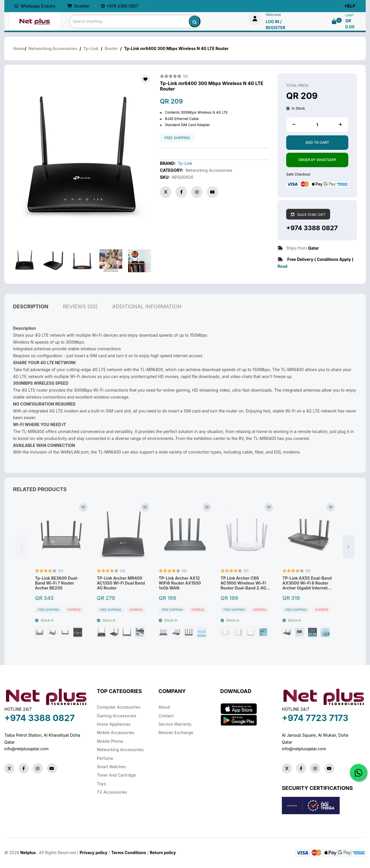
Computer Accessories (119, 707)
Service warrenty (175, 724)
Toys (101, 784)
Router (111, 48)
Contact (166, 716)
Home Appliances (114, 724)
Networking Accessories (53, 48)
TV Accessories (112, 792)
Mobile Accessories (116, 732)
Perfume (105, 758)
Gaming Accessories (116, 716)
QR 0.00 (350, 24)
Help (350, 6)
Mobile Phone (110, 741)
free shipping (177, 138)
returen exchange (176, 732)
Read (282, 266)
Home (19, 48)
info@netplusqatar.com (26, 749)
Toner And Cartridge (116, 775)
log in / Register (275, 25)
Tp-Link (91, 48)
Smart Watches (111, 767)
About (164, 707)
